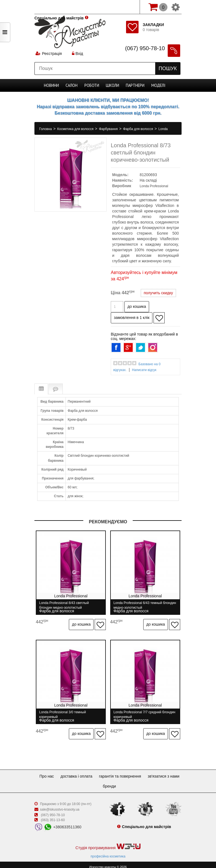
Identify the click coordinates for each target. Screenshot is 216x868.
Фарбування (109, 129)
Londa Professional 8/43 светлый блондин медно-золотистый (64, 605)
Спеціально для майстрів (59, 6)
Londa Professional (154, 186)
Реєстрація (52, 54)
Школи (113, 85)
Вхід (78, 54)
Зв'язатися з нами (98, 781)
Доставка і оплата (96, 771)
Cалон (72, 85)
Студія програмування (108, 842)
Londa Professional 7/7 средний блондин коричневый (139, 712)
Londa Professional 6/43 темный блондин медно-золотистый (140, 605)
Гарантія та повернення (141, 771)
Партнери (135, 85)
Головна (46, 129)
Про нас (64, 771)
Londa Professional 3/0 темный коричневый (62, 712)
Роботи (92, 85)
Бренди (130, 781)
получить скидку (158, 293)
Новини (52, 85)
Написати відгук (144, 370)
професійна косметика (108, 852)
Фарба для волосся (138, 129)
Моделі (158, 85)
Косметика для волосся (76, 129)
